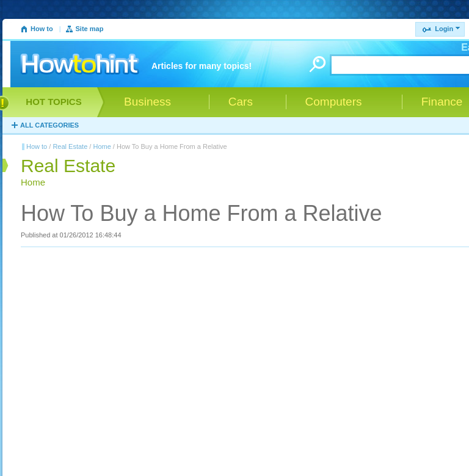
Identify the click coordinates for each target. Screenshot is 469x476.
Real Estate (70, 146)
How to (42, 29)
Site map (90, 29)
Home (102, 146)
